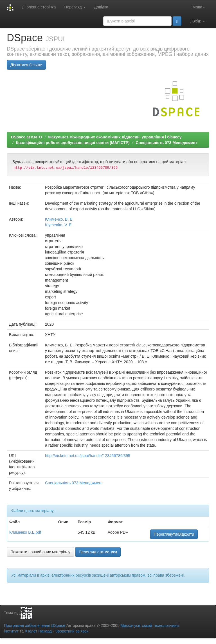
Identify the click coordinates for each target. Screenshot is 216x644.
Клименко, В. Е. (59, 219)
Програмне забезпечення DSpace (35, 625)
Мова (199, 7)
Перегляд (75, 7)
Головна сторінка (39, 7)
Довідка (101, 7)
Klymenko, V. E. (59, 225)
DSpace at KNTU (26, 137)
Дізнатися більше (26, 65)
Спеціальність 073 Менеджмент (166, 143)
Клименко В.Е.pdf (25, 532)
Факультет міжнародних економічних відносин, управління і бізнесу (115, 137)
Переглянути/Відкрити (174, 534)
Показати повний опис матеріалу (40, 552)
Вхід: (197, 21)
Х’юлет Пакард (38, 631)
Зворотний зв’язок (72, 631)
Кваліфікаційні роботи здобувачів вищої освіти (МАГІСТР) (73, 143)
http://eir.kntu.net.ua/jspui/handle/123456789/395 (88, 456)
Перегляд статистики (98, 552)
